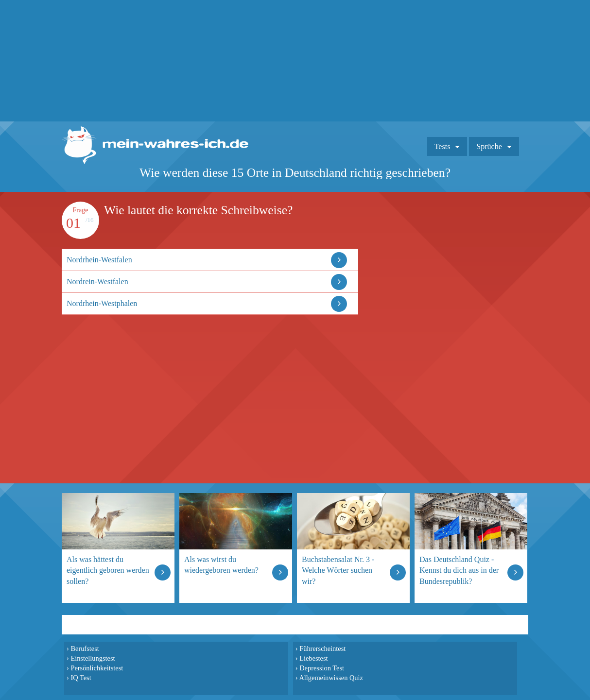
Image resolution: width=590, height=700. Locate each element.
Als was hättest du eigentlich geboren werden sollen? (108, 570)
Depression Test (322, 668)
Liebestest (313, 658)
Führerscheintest (322, 649)
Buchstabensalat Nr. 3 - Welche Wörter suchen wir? (338, 570)
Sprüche (489, 146)
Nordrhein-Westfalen (99, 260)
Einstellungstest (93, 658)
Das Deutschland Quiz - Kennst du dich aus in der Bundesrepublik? (459, 570)
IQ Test (81, 678)
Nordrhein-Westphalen (102, 303)
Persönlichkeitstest (97, 668)
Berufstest (85, 649)
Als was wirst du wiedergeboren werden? (221, 565)
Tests (442, 146)
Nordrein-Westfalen (97, 282)
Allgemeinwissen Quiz (331, 678)
